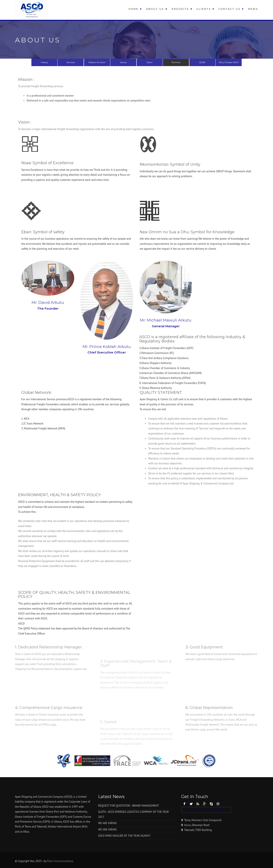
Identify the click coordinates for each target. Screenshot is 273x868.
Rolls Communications (60, 861)
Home (134, 9)
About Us (155, 9)
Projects (180, 9)
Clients (204, 9)
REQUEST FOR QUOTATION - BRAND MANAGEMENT (129, 806)
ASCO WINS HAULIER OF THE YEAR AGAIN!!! (124, 836)
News (253, 9)
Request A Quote (204, 810)
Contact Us (229, 9)
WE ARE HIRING (107, 823)
